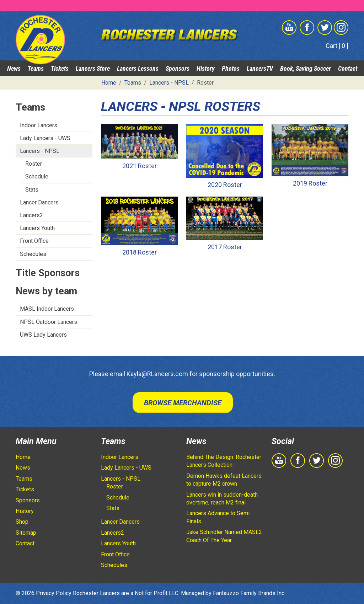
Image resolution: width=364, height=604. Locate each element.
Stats (32, 190)
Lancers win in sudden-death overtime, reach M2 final (222, 499)
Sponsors (178, 68)
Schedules (33, 254)
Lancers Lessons (138, 68)
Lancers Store (93, 68)
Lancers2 (31, 215)
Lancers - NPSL (40, 151)
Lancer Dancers (39, 202)
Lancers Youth (37, 228)
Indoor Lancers (39, 125)
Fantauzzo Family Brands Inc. (249, 593)
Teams (36, 68)
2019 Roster (310, 183)
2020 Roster (225, 185)
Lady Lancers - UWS (45, 138)
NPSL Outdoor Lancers (49, 322)
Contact (348, 68)
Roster (34, 164)
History (206, 68)
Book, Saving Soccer (306, 68)
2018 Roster (140, 252)
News (14, 68)
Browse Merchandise (183, 403)
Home (23, 457)
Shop (22, 522)
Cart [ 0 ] (337, 46)
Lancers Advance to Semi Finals (218, 517)
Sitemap (26, 533)
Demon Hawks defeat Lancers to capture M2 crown (224, 480)
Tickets (60, 68)
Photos (231, 68)
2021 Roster (140, 166)
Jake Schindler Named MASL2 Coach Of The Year (224, 536)
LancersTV (260, 68)
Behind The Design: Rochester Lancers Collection (224, 461)
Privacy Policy (54, 593)
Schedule (37, 177)
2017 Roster (225, 247)
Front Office (34, 241)
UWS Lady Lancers (43, 335)
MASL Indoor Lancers (47, 309)
